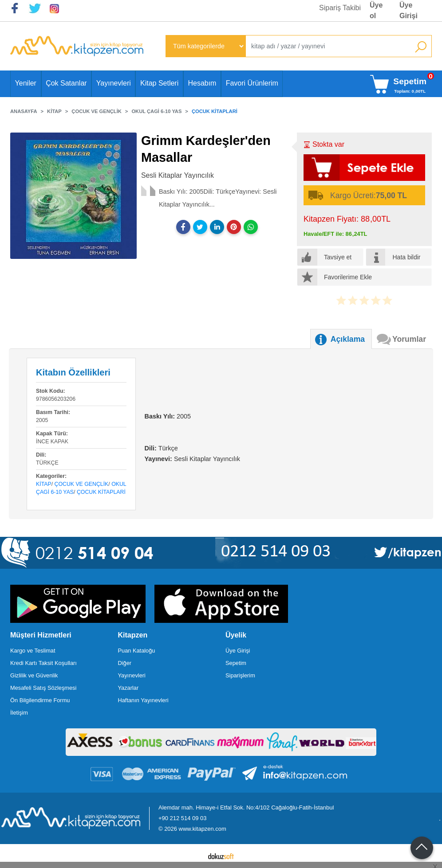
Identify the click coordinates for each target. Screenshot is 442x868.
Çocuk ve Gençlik (82, 484)
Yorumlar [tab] (409, 339)
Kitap (44, 484)
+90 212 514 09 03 (182, 818)
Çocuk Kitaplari (101, 492)
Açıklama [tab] (348, 339)
